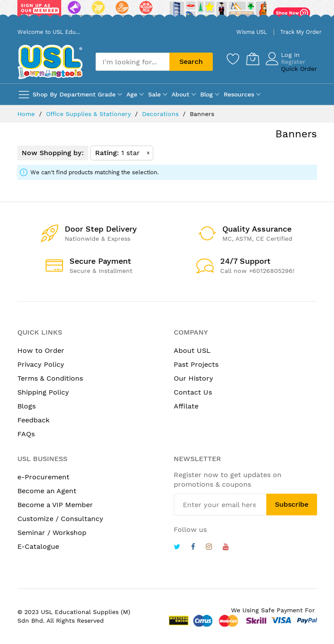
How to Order (41, 350)
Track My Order (301, 32)
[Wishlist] (233, 59)
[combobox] (132, 62)
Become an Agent (47, 491)
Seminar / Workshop (52, 533)
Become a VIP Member (55, 505)
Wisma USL (252, 32)
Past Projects (196, 364)
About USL (192, 350)
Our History (193, 378)
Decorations (161, 114)
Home (27, 114)
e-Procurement (43, 477)
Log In (290, 55)
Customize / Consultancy (60, 519)
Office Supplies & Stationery (89, 114)
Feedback (33, 420)
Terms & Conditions (50, 378)
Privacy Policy (41, 364)
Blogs (26, 406)
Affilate (186, 406)
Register (293, 62)
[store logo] (50, 62)
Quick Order (299, 69)
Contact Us (193, 392)
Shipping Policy (43, 392)
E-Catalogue (38, 546)
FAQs (26, 434)
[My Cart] (253, 59)
